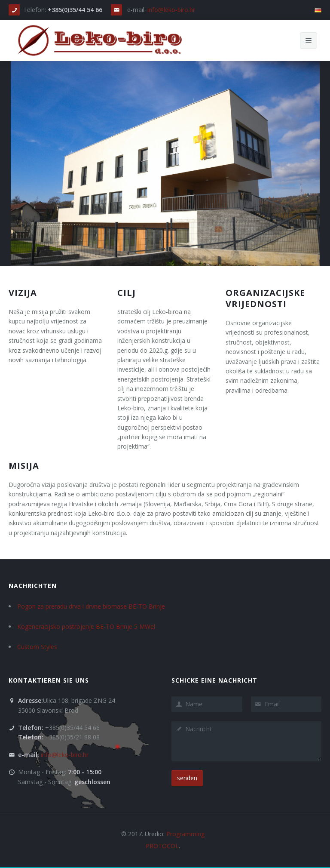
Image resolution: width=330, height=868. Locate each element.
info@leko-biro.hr (171, 10)
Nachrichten (33, 586)
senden (187, 778)
